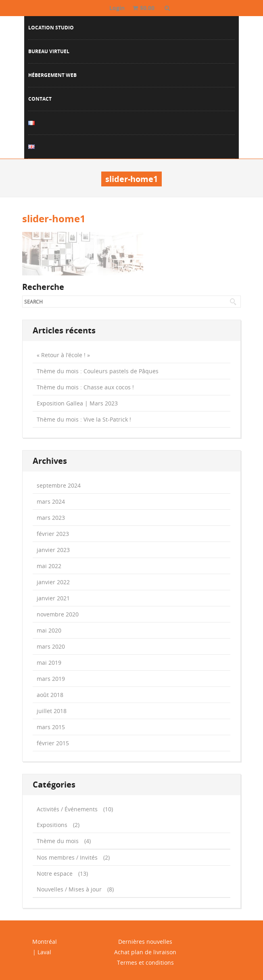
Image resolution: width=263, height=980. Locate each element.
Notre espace (55, 874)
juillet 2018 (52, 711)
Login (117, 8)
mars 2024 (51, 501)
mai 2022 (49, 566)
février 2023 (53, 534)
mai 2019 (49, 663)
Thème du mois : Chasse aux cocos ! (85, 387)
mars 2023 (51, 518)
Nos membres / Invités (67, 857)
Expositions (52, 825)
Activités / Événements (67, 809)
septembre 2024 (59, 485)
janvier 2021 (53, 598)
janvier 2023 (53, 550)
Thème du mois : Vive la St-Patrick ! (84, 419)
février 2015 (53, 743)
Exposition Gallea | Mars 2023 (77, 403)
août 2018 (50, 695)
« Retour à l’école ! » (63, 355)
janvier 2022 (53, 582)
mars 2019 (51, 679)
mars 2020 (51, 646)
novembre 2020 (58, 614)
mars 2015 (51, 727)
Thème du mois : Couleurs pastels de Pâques (98, 371)
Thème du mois (58, 841)
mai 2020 (49, 630)
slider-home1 (54, 219)
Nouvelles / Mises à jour (69, 889)
